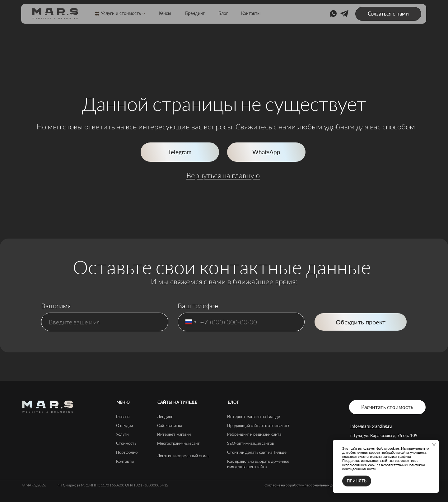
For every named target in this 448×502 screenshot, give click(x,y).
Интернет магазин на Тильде (254, 416)
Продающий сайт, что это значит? (258, 425)
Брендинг (195, 13)
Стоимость (126, 443)
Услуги (122, 434)
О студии (124, 425)
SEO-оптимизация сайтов (250, 443)
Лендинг (165, 416)
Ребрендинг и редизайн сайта (254, 434)
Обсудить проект (361, 322)
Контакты (251, 13)
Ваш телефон (198, 306)
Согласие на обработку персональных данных (304, 485)
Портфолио (127, 452)
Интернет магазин (174, 434)
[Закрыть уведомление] (434, 445)
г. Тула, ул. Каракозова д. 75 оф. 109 (384, 435)
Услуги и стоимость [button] (121, 13)
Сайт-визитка (170, 425)
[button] (388, 14)
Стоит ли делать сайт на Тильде (257, 452)
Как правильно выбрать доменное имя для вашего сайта (258, 464)
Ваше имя (56, 306)
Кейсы (165, 13)
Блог (223, 13)
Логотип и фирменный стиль (183, 456)
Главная (123, 416)
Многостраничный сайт (178, 443)
